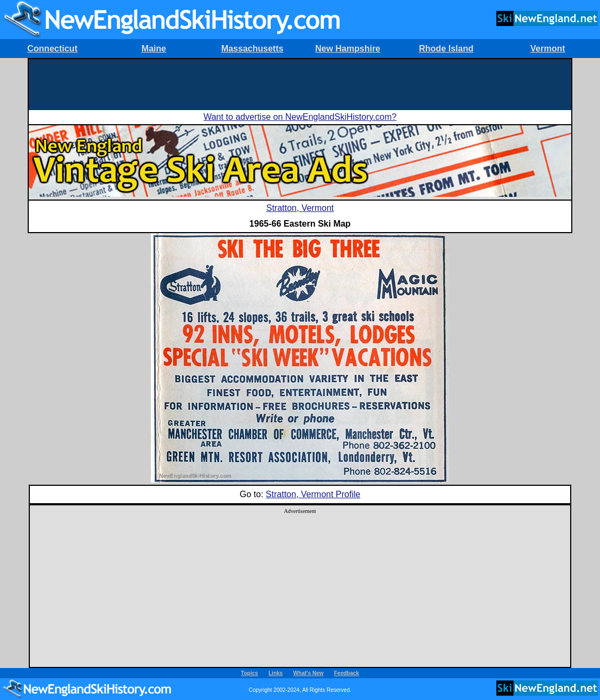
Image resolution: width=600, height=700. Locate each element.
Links (276, 673)
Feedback (347, 673)
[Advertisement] (300, 84)
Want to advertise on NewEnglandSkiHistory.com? (300, 117)
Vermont (547, 49)
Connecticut (52, 49)
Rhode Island (446, 49)
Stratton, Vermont (300, 208)
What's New (309, 673)
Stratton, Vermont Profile (313, 494)
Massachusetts (253, 49)
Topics (249, 673)
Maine (154, 49)
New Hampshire (348, 49)
